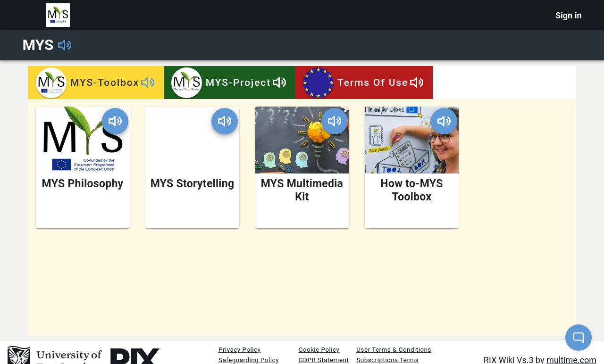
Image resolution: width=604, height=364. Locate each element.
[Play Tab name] (147, 83)
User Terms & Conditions (394, 349)
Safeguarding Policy (249, 360)
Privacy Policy (239, 349)
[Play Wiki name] (115, 121)
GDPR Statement (324, 360)
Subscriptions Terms (387, 360)
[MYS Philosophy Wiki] (83, 167)
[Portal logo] (58, 15)
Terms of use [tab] (364, 83)
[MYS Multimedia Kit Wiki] (302, 167)
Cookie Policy (319, 349)
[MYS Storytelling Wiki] (192, 167)
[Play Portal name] (65, 45)
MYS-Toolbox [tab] (96, 83)
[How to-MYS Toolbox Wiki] (412, 167)
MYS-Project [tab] (229, 83)
